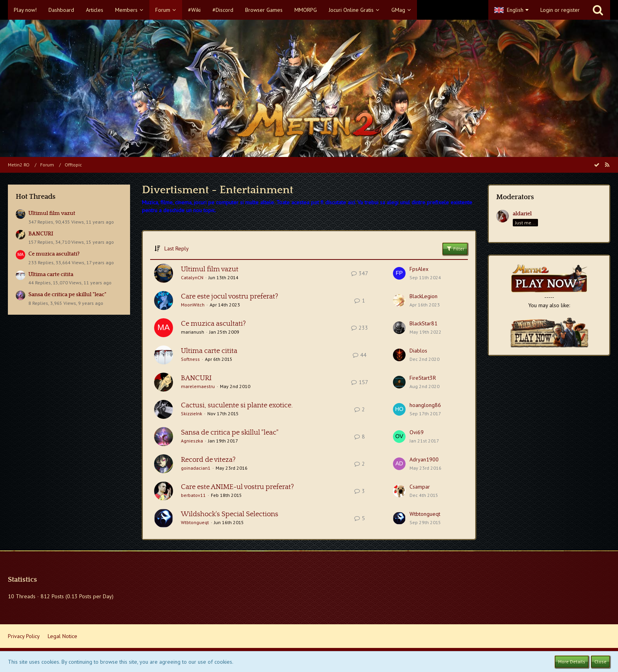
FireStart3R (423, 378)
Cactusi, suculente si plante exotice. (237, 405)
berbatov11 (193, 495)
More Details (572, 662)
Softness (190, 359)
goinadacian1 (196, 468)
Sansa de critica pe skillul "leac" (67, 295)
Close (600, 662)
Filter (455, 248)
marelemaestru (198, 386)
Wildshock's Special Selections (230, 514)
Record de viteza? (208, 460)
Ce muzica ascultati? (54, 254)
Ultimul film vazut (52, 213)
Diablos (418, 351)
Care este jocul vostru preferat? (230, 297)
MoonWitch (193, 305)
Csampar (420, 487)
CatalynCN (192, 277)
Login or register (560, 10)
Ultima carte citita (51, 274)
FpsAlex (419, 269)
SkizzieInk (192, 413)
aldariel (522, 214)
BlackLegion (423, 296)
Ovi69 (417, 432)
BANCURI (41, 234)
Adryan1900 (424, 459)
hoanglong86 (425, 405)
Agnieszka (192, 441)
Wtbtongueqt (195, 522)
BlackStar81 (423, 323)
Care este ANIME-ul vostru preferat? (237, 487)
